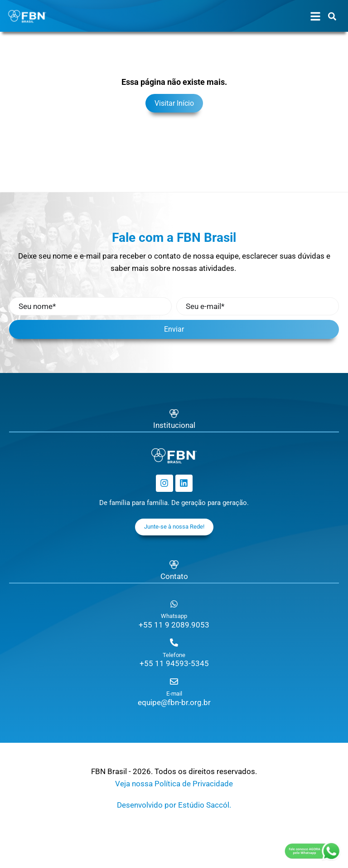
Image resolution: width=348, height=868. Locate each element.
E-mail (174, 694)
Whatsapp (174, 616)
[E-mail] (174, 682)
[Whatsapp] (174, 604)
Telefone (174, 655)
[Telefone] (174, 642)
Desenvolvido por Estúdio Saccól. (174, 805)
